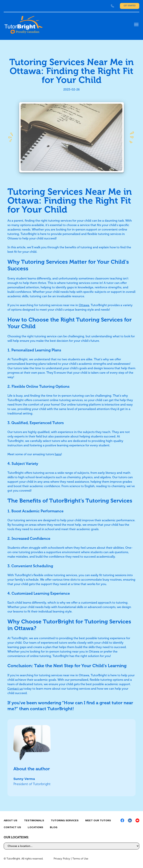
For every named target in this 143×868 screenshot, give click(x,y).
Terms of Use (80, 859)
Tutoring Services (65, 820)
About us (11, 820)
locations (35, 827)
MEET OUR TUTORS (98, 820)
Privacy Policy (62, 859)
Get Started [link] (130, 6)
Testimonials (34, 820)
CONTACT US (12, 827)
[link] (112, 6)
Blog (54, 827)
